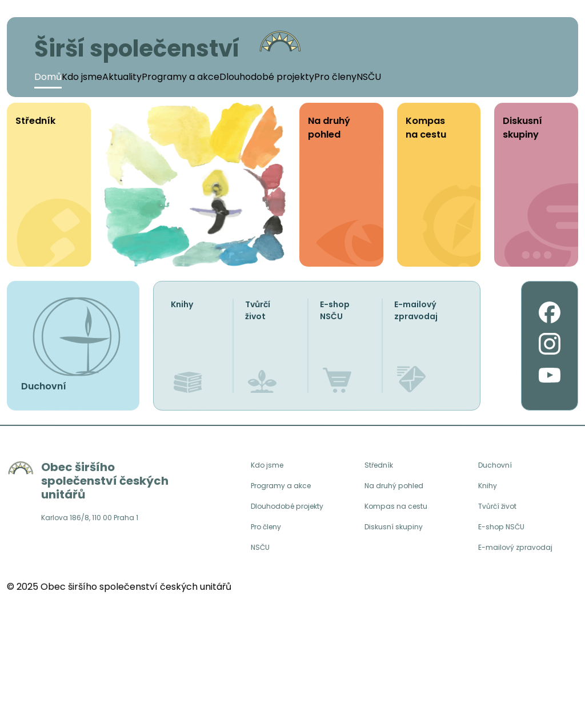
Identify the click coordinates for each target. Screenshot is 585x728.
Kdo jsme (82, 77)
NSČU (369, 77)
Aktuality (122, 77)
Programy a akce (181, 77)
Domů (48, 77)
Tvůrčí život (258, 310)
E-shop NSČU (335, 310)
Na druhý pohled (396, 487)
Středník (380, 466)
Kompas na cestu (398, 510)
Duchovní (496, 466)
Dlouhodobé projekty (267, 77)
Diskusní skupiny (395, 531)
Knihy (182, 304)
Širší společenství (137, 49)
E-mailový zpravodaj (416, 310)
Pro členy (335, 77)
